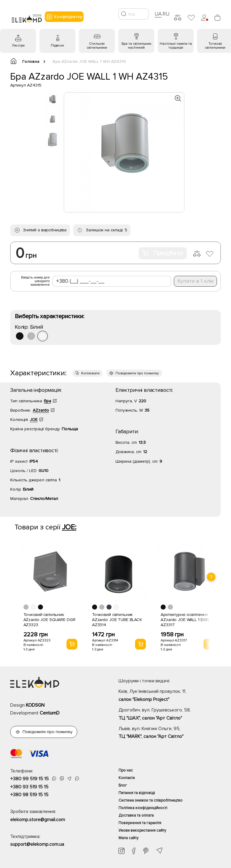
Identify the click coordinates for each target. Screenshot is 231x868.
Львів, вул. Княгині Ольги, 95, (170, 733)
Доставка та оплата (136, 815)
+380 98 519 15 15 (29, 795)
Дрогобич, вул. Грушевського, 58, (170, 714)
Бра (48, 401)
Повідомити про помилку (137, 373)
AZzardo (41, 410)
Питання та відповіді (137, 793)
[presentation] (211, 577)
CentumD (50, 713)
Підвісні (57, 46)
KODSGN (35, 705)
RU (166, 14)
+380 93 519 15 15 (29, 787)
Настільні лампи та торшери (176, 46)
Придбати (163, 253)
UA (158, 14)
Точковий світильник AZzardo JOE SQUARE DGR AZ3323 (49, 620)
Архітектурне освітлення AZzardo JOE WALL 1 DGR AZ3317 (185, 620)
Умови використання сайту (142, 830)
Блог (123, 785)
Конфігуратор (64, 17)
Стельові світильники (97, 46)
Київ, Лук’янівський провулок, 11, (170, 696)
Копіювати (90, 373)
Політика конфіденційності (143, 808)
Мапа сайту (128, 838)
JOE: (69, 527)
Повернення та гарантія (140, 823)
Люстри (18, 46)
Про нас (126, 770)
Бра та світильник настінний (136, 46)
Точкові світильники (215, 46)
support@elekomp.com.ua (37, 844)
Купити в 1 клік (196, 281)
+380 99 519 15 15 (29, 779)
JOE (34, 420)
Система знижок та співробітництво (151, 800)
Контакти (127, 778)
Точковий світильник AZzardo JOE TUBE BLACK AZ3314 (117, 620)
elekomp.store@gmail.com (38, 820)
